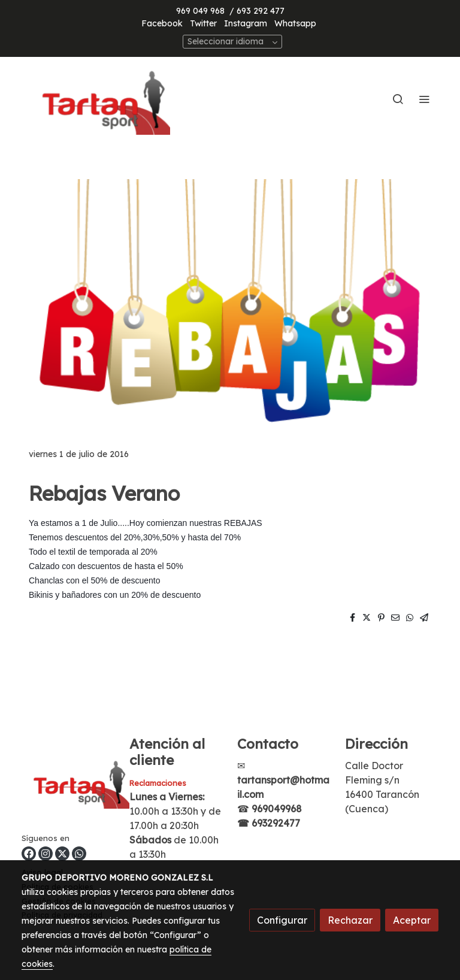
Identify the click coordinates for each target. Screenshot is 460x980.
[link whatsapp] (79, 854)
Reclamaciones (158, 783)
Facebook (162, 23)
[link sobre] (68, 784)
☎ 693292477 (269, 823)
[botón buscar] (398, 99)
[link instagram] (46, 854)
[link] (98, 99)
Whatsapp (295, 23)
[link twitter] (62, 854)
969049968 (277, 809)
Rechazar (350, 920)
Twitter (203, 23)
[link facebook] (29, 854)
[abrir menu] (424, 99)
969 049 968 (200, 11)
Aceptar (412, 920)
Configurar (282, 920)
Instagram (246, 23)
